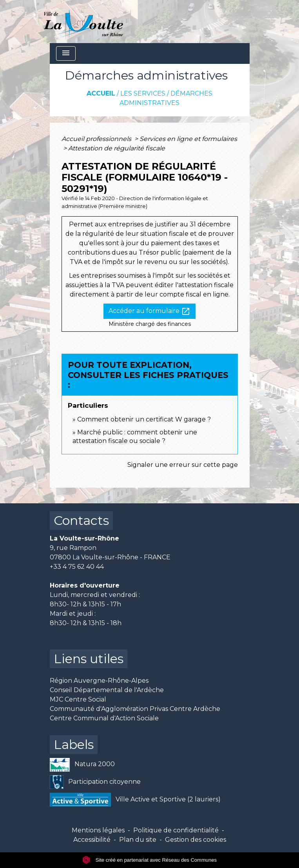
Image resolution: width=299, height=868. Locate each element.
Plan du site (138, 840)
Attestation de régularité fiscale (117, 148)
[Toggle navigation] (66, 53)
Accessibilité (92, 840)
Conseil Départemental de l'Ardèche (107, 690)
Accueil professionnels (97, 139)
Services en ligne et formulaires (188, 139)
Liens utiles (89, 659)
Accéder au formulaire (149, 311)
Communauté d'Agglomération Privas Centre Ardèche (135, 709)
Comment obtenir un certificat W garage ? (144, 419)
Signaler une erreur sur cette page (183, 465)
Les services (143, 93)
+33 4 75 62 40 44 (77, 567)
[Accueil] (84, 22)
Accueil (101, 93)
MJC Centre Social (78, 699)
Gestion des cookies (196, 840)
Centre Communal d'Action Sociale (104, 718)
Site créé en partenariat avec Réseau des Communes (149, 860)
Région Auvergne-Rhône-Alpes (99, 681)
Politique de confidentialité (176, 830)
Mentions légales (98, 830)
